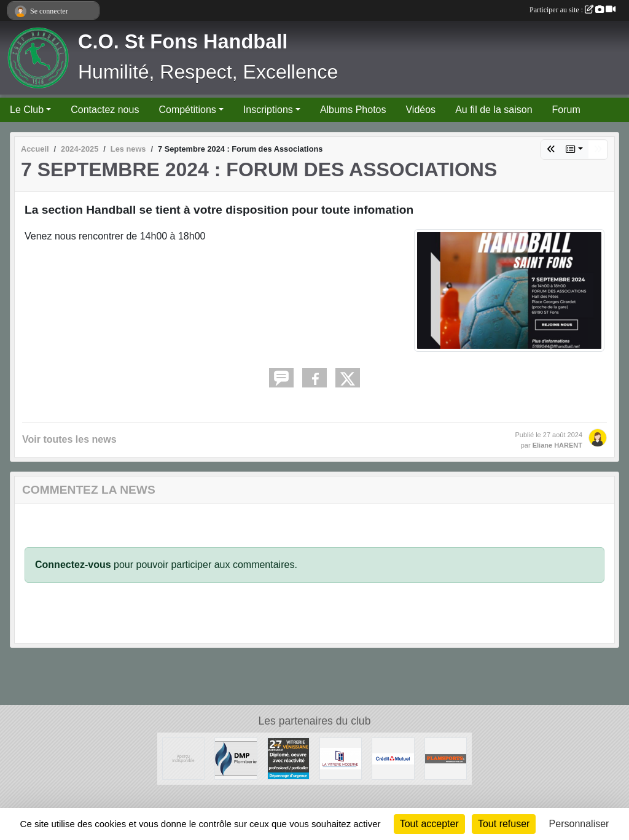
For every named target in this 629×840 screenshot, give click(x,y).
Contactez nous (105, 110)
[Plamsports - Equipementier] (446, 758)
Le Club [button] (27, 110)
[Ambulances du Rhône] (183, 758)
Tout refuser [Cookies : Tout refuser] (504, 824)
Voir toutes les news (69, 439)
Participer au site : (572, 10)
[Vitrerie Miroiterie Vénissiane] (288, 758)
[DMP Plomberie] (236, 758)
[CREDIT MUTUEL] (393, 758)
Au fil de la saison (494, 110)
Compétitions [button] (187, 110)
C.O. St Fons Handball (183, 42)
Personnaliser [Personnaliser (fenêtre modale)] (579, 824)
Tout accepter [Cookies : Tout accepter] (429, 824)
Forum (566, 110)
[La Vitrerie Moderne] (341, 758)
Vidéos (420, 110)
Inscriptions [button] (268, 110)
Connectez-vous (73, 565)
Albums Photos (353, 110)
